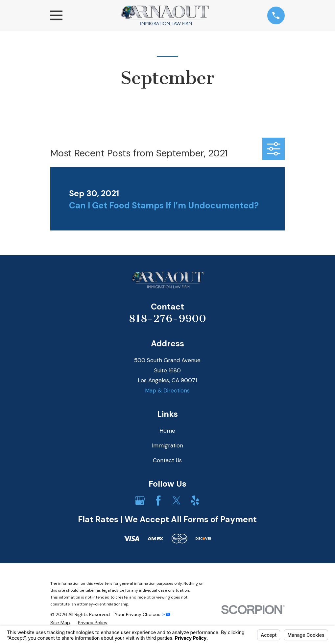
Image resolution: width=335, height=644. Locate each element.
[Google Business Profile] (140, 501)
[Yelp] (195, 501)
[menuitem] (60, 623)
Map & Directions (167, 390)
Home (167, 431)
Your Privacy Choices (143, 614)
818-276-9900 (167, 318)
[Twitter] (177, 501)
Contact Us (167, 460)
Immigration (167, 445)
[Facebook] (158, 501)
